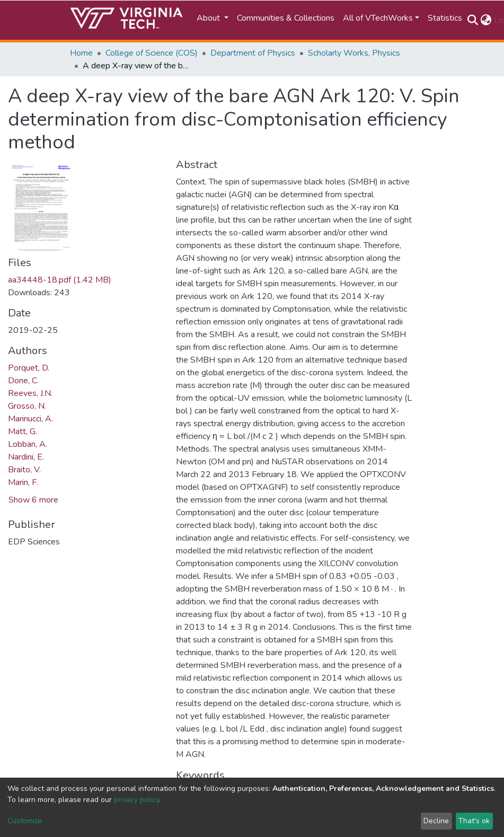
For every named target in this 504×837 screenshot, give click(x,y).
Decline (436, 821)
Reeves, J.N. (30, 393)
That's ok (474, 821)
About (209, 18)
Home (81, 53)
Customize (25, 821)
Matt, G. (23, 431)
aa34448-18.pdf (60, 280)
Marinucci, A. (30, 419)
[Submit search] (473, 20)
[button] (486, 20)
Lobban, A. (28, 444)
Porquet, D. (29, 368)
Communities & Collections (286, 18)
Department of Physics (253, 53)
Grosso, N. (27, 406)
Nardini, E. (26, 457)
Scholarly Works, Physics (354, 53)
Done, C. (23, 381)
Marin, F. (23, 482)
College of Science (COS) (152, 53)
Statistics (445, 18)
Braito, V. (24, 470)
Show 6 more (33, 500)
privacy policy (136, 800)
